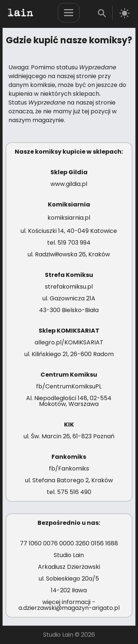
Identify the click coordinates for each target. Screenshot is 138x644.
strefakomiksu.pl (69, 287)
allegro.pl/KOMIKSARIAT (69, 342)
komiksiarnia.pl (69, 218)
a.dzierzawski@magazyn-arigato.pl (69, 608)
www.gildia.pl (69, 184)
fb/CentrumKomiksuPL (69, 386)
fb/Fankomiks (69, 469)
